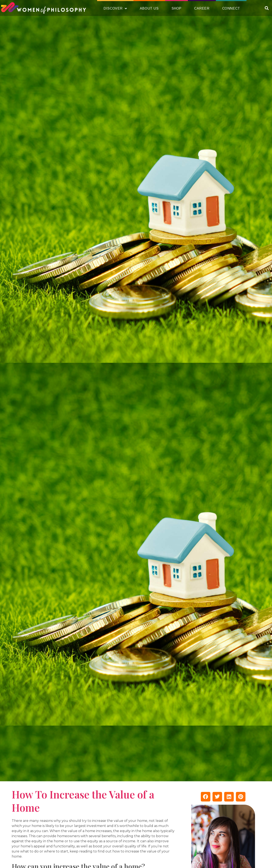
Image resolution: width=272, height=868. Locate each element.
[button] (267, 8)
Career (202, 8)
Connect (231, 8)
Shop (176, 8)
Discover (115, 9)
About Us (149, 8)
